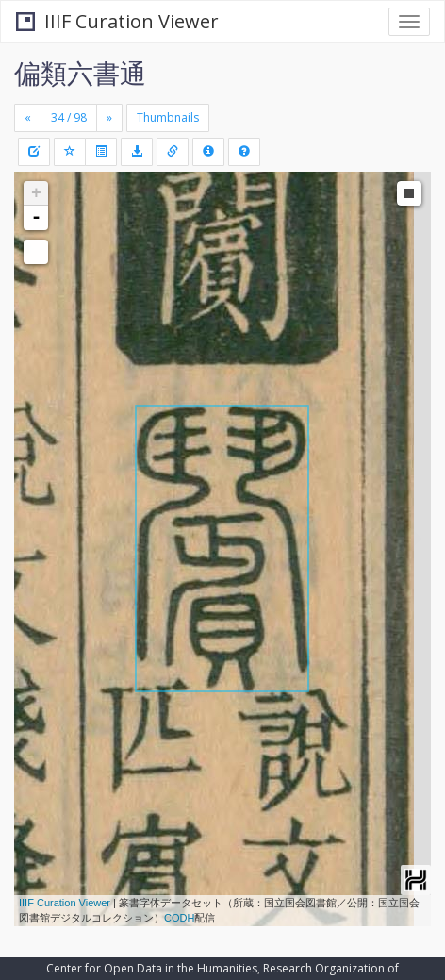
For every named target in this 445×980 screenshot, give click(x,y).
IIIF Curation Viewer (117, 21)
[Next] (109, 118)
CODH (179, 918)
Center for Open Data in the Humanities (152, 968)
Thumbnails (168, 117)
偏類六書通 (80, 73)
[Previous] (28, 118)
